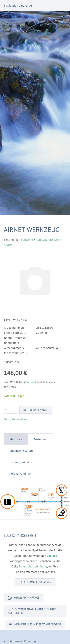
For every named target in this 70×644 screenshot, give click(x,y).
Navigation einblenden (19, 5)
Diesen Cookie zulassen (35, 582)
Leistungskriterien (21, 462)
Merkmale (16, 439)
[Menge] (10, 410)
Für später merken (15, 419)
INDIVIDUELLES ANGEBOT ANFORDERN (35, 624)
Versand (31, 382)
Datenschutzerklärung (33, 566)
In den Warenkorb (36, 410)
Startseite (27, 240)
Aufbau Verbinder (21, 473)
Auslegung (41, 439)
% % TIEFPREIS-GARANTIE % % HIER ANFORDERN (32, 611)
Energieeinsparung (22, 451)
